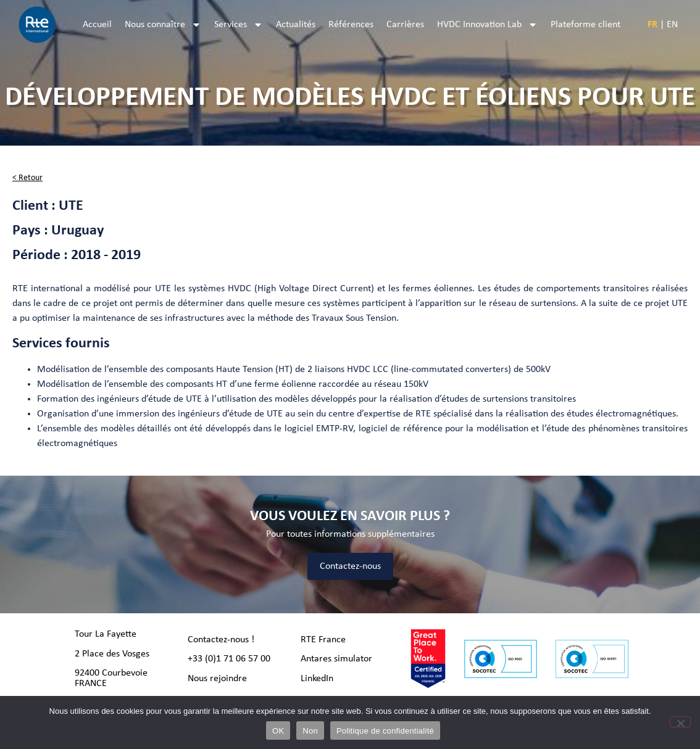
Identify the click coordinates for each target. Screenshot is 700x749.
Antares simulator (336, 659)
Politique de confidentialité (385, 731)
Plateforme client (585, 25)
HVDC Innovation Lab (487, 25)
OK (278, 731)
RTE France (323, 640)
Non (310, 731)
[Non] (680, 722)
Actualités (296, 25)
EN (672, 25)
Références (351, 25)
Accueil (97, 25)
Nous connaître (163, 25)
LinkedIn (317, 679)
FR (652, 25)
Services (239, 25)
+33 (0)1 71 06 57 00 (229, 659)
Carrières (405, 25)
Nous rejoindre (217, 679)
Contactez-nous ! (221, 640)
